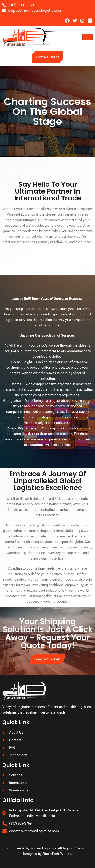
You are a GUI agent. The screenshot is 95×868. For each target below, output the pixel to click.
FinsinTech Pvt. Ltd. (57, 854)
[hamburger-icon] (88, 37)
